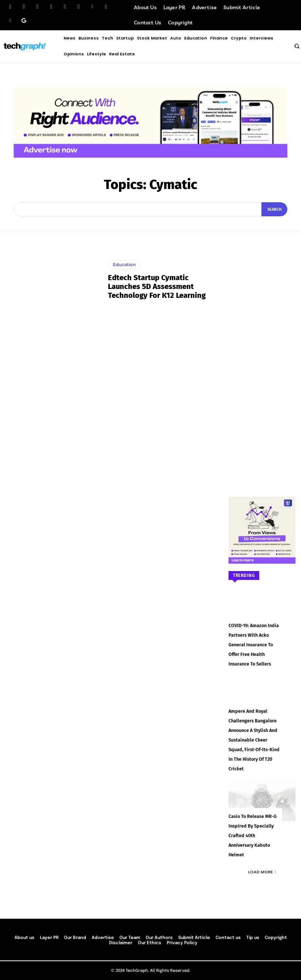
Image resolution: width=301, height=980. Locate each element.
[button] (297, 46)
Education (124, 264)
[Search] (274, 209)
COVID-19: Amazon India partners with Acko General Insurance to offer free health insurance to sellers (253, 644)
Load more (262, 866)
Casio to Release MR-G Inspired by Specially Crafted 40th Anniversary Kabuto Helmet (252, 830)
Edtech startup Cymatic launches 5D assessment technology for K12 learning (157, 286)
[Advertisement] (262, 357)
